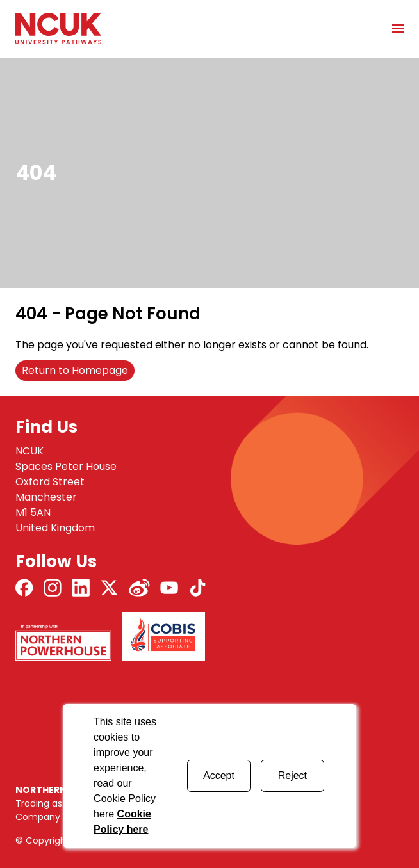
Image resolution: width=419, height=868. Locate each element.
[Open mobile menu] (393, 28)
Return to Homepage (75, 370)
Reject (292, 776)
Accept (219, 776)
